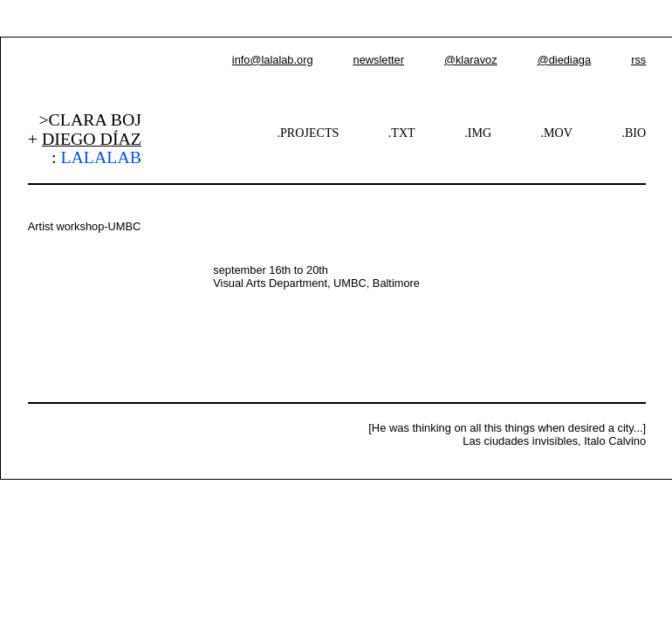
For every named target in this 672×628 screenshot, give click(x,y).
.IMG (478, 133)
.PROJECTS (309, 133)
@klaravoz (471, 60)
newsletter (379, 60)
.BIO (634, 133)
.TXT (402, 133)
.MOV (557, 133)
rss (638, 60)
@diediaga (564, 60)
